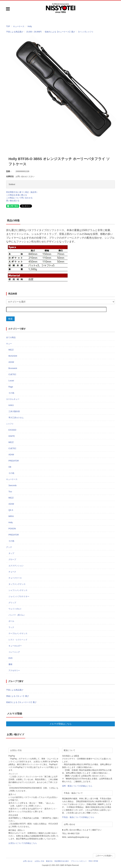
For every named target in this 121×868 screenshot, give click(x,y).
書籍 (10, 664)
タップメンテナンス (17, 584)
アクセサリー (14, 670)
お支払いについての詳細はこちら (23, 843)
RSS (90, 861)
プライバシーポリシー (79, 861)
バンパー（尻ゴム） (17, 615)
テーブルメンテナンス (18, 633)
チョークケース (15, 578)
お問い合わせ (28, 861)
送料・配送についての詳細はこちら (77, 786)
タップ (11, 553)
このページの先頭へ (104, 856)
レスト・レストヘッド (18, 640)
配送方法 (49, 861)
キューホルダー (15, 646)
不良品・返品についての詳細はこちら (78, 817)
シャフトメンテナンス (18, 590)
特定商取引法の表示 (62, 861)
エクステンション (16, 566)
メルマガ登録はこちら (60, 724)
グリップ (12, 603)
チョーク (12, 572)
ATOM (96, 861)
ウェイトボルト (15, 609)
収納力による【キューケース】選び (21, 702)
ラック (11, 627)
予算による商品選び (15, 690)
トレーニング (14, 652)
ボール (11, 621)
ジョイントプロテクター (19, 596)
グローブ (12, 559)
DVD (10, 658)
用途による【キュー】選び (17, 696)
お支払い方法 (39, 861)
